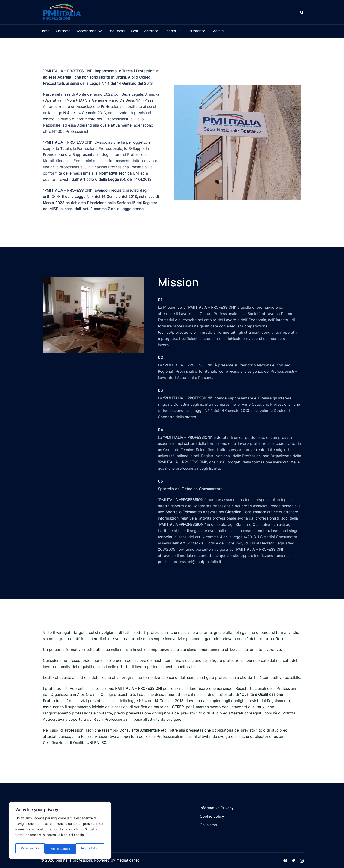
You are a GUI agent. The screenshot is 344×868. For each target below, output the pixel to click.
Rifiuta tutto (60, 849)
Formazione (196, 31)
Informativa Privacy (217, 808)
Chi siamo (63, 31)
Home (45, 31)
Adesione (151, 31)
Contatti (218, 31)
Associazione (87, 31)
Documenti (117, 31)
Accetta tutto (90, 849)
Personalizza (30, 849)
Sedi (134, 31)
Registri (170, 31)
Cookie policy (212, 816)
